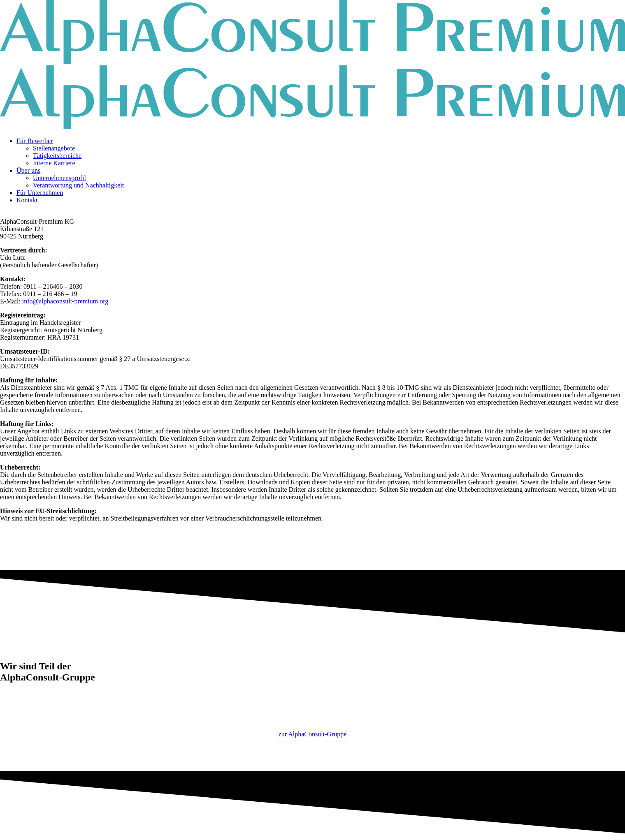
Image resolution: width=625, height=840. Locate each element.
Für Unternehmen (40, 193)
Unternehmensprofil (59, 178)
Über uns (28, 170)
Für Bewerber (35, 141)
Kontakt (27, 200)
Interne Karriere (54, 163)
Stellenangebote (54, 148)
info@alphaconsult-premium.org (65, 301)
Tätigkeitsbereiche (57, 156)
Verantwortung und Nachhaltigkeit (78, 185)
